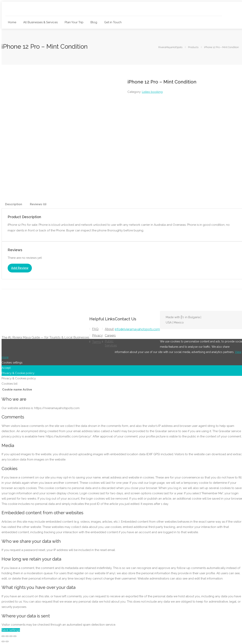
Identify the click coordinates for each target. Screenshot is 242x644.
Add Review (20, 268)
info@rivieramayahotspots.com (137, 329)
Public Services (111, 343)
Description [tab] (14, 204)
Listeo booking (152, 92)
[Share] (11, 636)
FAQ (95, 329)
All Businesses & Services (40, 22)
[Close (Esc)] (15, 636)
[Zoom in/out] (3, 636)
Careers (110, 335)
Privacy (97, 335)
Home (12, 22)
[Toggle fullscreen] (7, 636)
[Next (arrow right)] (7, 641)
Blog (94, 22)
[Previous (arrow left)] (3, 641)
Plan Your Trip (74, 22)
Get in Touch (113, 22)
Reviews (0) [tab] (38, 204)
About (109, 329)
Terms (97, 342)
